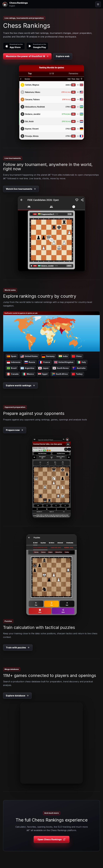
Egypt (43, 374)
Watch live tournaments (21, 189)
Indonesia (14, 362)
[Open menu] (98, 4)
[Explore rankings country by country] (51, 331)
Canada (13, 374)
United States (29, 356)
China (77, 356)
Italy (82, 362)
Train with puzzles (18, 648)
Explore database (17, 696)
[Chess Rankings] (15, 4)
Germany (48, 356)
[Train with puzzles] (51, 575)
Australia (79, 368)
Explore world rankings (20, 385)
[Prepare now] (51, 478)
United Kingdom (64, 362)
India (63, 356)
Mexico (28, 374)
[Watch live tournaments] (51, 234)
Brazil (12, 368)
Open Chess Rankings (51, 839)
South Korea (61, 368)
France (45, 362)
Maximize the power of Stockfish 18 (27, 56)
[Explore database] (51, 743)
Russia (30, 362)
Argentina (27, 368)
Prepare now (15, 430)
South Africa (60, 374)
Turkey (77, 374)
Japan (43, 368)
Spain (12, 356)
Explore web (63, 56)
